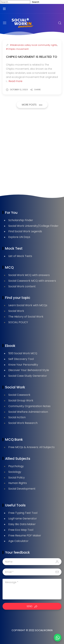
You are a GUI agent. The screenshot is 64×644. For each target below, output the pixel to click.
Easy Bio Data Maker (22, 524)
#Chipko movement (17, 49)
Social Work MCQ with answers (29, 275)
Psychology (16, 466)
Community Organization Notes (29, 406)
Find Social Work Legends (25, 231)
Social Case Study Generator (28, 376)
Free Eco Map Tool (21, 530)
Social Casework (19, 395)
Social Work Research (23, 423)
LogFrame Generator (23, 519)
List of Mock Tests (20, 256)
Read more (16, 81)
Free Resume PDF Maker (25, 535)
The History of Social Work (26, 317)
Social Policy (17, 478)
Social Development (22, 489)
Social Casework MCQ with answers (32, 281)
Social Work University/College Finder (33, 226)
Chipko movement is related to (32, 57)
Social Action (17, 417)
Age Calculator (18, 541)
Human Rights (18, 483)
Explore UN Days (19, 237)
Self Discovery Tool (21, 359)
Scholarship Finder (21, 220)
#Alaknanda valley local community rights (34, 45)
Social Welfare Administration (28, 412)
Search (35, 2)
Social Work (16, 311)
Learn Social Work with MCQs (28, 305)
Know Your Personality (23, 365)
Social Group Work (21, 400)
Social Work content (22, 286)
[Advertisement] (32, 152)
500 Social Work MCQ (23, 353)
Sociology (15, 472)
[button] (58, 638)
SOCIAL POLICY (18, 322)
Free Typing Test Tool (23, 513)
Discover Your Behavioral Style (29, 370)
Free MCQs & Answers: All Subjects (31, 447)
